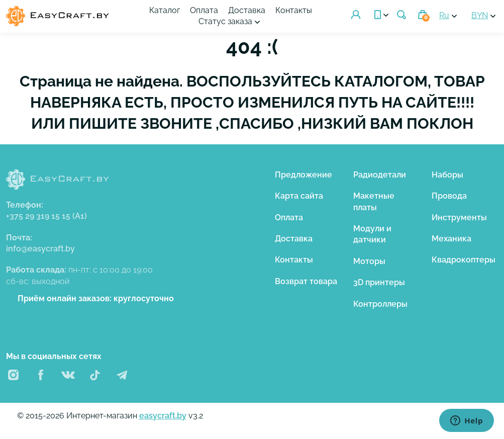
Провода (449, 196)
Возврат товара (306, 281)
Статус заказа (225, 21)
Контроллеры (380, 304)
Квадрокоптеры (464, 260)
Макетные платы (374, 201)
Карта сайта (299, 196)
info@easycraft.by (40, 249)
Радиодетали (380, 175)
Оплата (204, 10)
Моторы (369, 261)
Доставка (247, 10)
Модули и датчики (372, 234)
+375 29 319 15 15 (46, 216)
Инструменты (459, 217)
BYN (480, 15)
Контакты (294, 10)
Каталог (165, 10)
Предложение (304, 175)
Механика (451, 239)
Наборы (447, 175)
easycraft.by (163, 416)
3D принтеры (379, 282)
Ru (444, 15)
